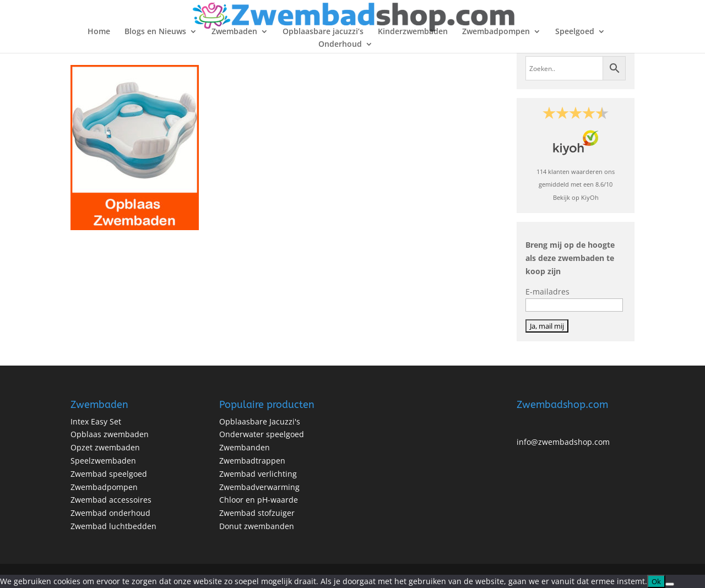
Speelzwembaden (103, 461)
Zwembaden (234, 32)
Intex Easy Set (96, 421)
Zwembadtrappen (252, 461)
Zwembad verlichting (258, 474)
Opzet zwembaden (105, 447)
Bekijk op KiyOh (576, 197)
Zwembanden (245, 447)
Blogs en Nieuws (155, 32)
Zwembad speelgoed (109, 474)
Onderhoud (340, 45)
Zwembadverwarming (259, 487)
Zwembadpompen (496, 32)
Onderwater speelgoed (262, 434)
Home (99, 32)
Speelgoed (575, 32)
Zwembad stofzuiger (257, 513)
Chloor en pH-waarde (259, 500)
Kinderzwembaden (413, 32)
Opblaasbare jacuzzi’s (323, 32)
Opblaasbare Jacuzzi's (260, 421)
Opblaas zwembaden (110, 434)
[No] (670, 584)
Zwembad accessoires (111, 500)
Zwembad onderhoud (110, 513)
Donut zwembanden (257, 526)
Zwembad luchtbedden (113, 526)
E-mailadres (547, 292)
